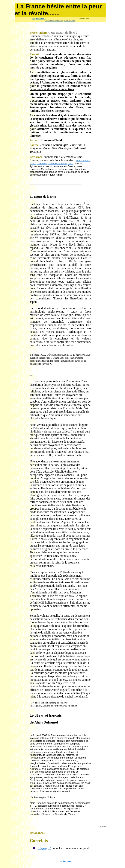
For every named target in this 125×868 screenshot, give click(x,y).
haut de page (65, 861)
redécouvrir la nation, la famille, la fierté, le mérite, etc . (60, 162)
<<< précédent (38, 18)
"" (44, 848)
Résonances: (38, 833)
